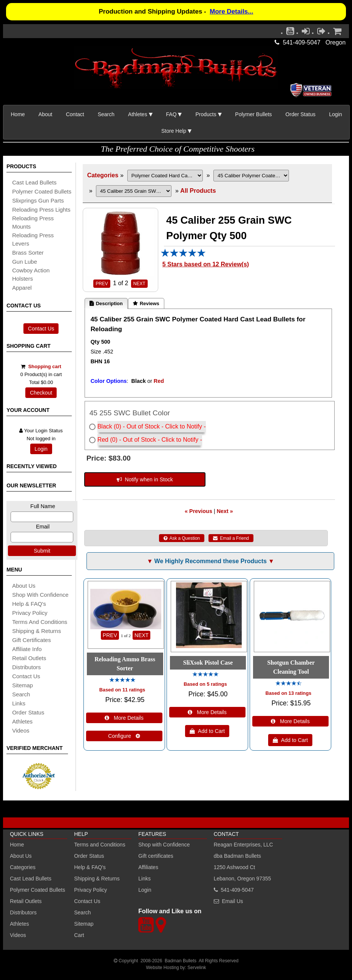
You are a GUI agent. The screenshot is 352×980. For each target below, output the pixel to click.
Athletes (19, 924)
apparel (22, 288)
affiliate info (27, 649)
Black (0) (109, 426)
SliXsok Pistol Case (208, 663)
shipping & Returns (36, 631)
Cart (79, 935)
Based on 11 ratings (122, 690)
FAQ (171, 114)
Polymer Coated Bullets (37, 890)
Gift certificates (32, 640)
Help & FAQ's (29, 604)
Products (206, 114)
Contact (75, 114)
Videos (21, 730)
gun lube (25, 262)
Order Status (300, 114)
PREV (102, 284)
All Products (198, 191)
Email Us (233, 901)
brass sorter (28, 253)
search (21, 694)
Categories (103, 175)
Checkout (41, 393)
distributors (26, 667)
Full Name (43, 506)
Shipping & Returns (97, 879)
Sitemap (84, 924)
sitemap (22, 685)
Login (335, 114)
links (19, 703)
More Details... (231, 12)
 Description (106, 303)
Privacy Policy (30, 613)
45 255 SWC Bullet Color (130, 413)
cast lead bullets (34, 182)
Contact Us (41, 329)
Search (106, 114)
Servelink (197, 968)
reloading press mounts (33, 222)
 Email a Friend (231, 538)
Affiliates (148, 867)
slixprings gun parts (38, 200)
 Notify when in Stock (145, 479)
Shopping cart (45, 366)
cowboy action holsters (31, 274)
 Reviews (146, 303)
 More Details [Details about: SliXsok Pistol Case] (207, 712)
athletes (22, 721)
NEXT (139, 284)
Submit (42, 551)
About (46, 114)
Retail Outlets (26, 901)
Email (43, 527)
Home (18, 114)
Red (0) (107, 440)
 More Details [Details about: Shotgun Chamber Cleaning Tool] (290, 721)
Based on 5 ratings (205, 684)
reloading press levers (33, 239)
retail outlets (29, 658)
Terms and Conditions (40, 622)
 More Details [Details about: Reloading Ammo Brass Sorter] (124, 718)
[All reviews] (183, 255)
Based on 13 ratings (289, 693)
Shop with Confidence (40, 595)
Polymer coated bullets (42, 191)
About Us (24, 586)
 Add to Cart (207, 731)
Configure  (124, 736)
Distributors (23, 912)
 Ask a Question (182, 538)
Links (144, 879)
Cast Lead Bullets (31, 879)
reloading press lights (41, 210)
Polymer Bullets (254, 114)
